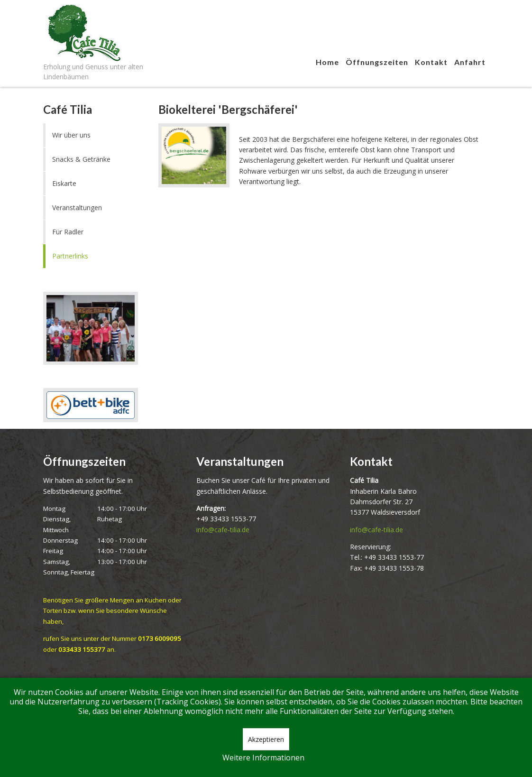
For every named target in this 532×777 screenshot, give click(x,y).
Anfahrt (470, 62)
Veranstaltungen (77, 208)
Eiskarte (64, 183)
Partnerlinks (70, 256)
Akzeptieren (266, 739)
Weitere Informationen (263, 758)
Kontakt (431, 62)
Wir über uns (71, 135)
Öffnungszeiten (377, 62)
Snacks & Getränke (81, 159)
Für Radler (68, 232)
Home (327, 62)
